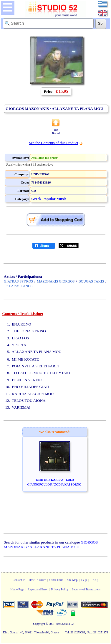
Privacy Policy (60, 589)
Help (84, 580)
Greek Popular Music (49, 199)
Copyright (39, 624)
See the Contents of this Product (53, 143)
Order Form (57, 580)
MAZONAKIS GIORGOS (56, 281)
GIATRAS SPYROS (18, 281)
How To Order (37, 580)
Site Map (72, 580)
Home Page (17, 589)
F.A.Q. (94, 580)
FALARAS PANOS (19, 286)
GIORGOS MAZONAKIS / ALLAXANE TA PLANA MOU (51, 545)
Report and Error (38, 589)
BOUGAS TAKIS (91, 281)
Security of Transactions (86, 589)
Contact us (19, 580)
